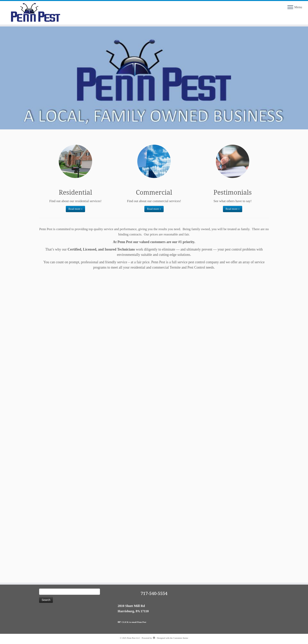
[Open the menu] (290, 7)
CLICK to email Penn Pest (134, 622)
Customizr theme (181, 638)
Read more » (75, 209)
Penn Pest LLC (134, 638)
